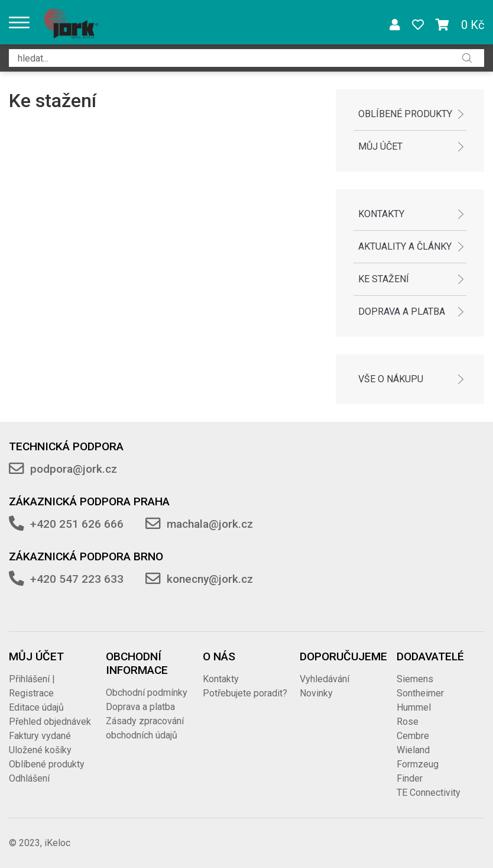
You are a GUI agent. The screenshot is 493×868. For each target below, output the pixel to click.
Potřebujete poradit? (245, 693)
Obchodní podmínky (147, 693)
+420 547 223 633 (77, 579)
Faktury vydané (40, 736)
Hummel (414, 707)
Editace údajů (36, 707)
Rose (408, 722)
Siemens (415, 679)
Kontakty (381, 214)
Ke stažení (384, 279)
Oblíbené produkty (405, 114)
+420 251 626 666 (77, 524)
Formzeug (418, 764)
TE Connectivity (429, 793)
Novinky (316, 693)
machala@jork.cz (210, 524)
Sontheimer (420, 693)
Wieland (413, 750)
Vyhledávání (325, 679)
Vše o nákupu (391, 379)
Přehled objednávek (50, 722)
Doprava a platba (402, 312)
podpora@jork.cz (74, 469)
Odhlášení (29, 778)
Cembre (413, 736)
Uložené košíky (40, 750)
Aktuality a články (405, 246)
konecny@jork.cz (210, 579)
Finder (410, 778)
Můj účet (380, 146)
